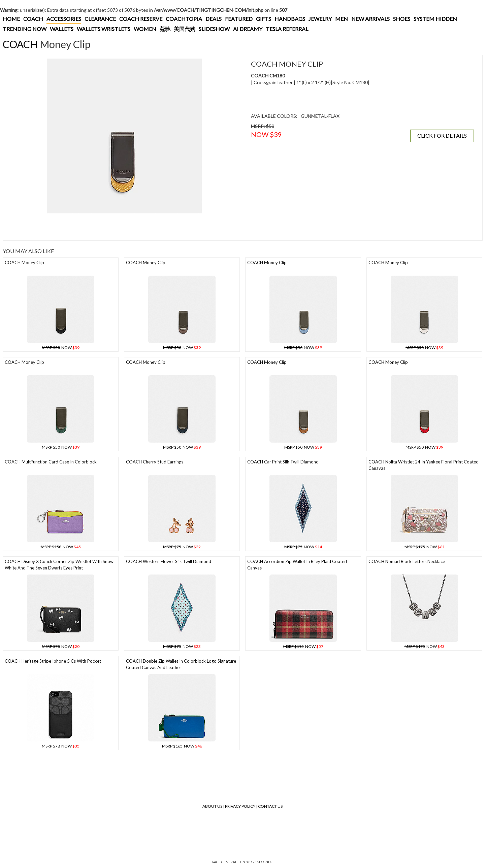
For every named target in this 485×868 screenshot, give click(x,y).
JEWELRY (320, 19)
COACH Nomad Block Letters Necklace (407, 561)
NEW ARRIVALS (370, 19)
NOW (61, 348)
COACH (33, 19)
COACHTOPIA (184, 19)
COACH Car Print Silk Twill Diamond (283, 462)
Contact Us (270, 806)
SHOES (402, 19)
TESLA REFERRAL (287, 29)
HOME (11, 19)
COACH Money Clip (24, 263)
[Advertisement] (124, 227)
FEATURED (239, 19)
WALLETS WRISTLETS (104, 29)
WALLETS (62, 29)
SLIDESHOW (214, 29)
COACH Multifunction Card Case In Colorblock (51, 462)
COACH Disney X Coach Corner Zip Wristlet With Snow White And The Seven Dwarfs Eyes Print (59, 565)
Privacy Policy (240, 806)
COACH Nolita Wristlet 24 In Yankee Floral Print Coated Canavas (424, 465)
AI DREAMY (248, 29)
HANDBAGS (290, 19)
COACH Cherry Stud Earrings (155, 462)
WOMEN (145, 29)
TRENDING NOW (25, 29)
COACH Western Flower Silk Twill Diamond (169, 561)
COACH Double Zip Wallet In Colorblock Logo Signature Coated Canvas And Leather (181, 664)
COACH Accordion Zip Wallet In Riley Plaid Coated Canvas (297, 565)
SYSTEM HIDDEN (435, 19)
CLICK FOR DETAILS (442, 135)
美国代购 (185, 29)
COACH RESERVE (141, 19)
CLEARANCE (100, 19)
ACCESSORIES (64, 19)
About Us (212, 806)
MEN (342, 19)
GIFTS (264, 19)
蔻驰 (165, 29)
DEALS (214, 19)
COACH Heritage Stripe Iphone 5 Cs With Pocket (53, 661)
